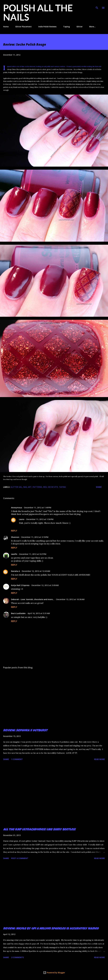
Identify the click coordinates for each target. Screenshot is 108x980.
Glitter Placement (23, 27)
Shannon (15, 537)
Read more (99, 759)
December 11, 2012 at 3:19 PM (35, 537)
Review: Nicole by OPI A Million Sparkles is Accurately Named (51, 929)
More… (92, 27)
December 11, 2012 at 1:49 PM (38, 508)
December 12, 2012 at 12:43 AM (36, 571)
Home (6, 27)
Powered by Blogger (54, 973)
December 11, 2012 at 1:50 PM (40, 519)
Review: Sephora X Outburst (25, 731)
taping (62, 487)
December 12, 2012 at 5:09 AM (45, 585)
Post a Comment (20, 858)
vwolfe (14, 554)
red (45, 487)
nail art (27, 487)
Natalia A (15, 571)
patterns (37, 487)
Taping (66, 27)
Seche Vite (53, 487)
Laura (22, 519)
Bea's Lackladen (18, 613)
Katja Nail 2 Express (20, 585)
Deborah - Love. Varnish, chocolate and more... (33, 599)
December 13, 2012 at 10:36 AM (70, 599)
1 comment (17, 759)
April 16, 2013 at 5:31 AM (39, 613)
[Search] (97, 5)
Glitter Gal (16, 487)
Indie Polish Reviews (47, 27)
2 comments (17, 957)
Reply (14, 531)
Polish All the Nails (38, 12)
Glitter (80, 27)
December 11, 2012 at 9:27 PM (33, 554)
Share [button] (99, 487)
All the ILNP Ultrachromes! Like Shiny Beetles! (39, 830)
